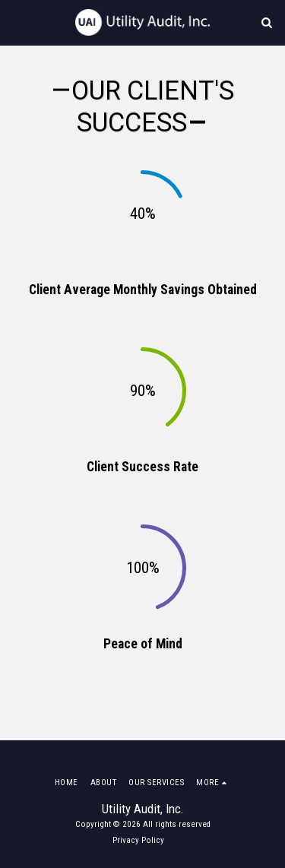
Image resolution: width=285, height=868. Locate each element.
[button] (17, 22)
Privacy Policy (138, 840)
